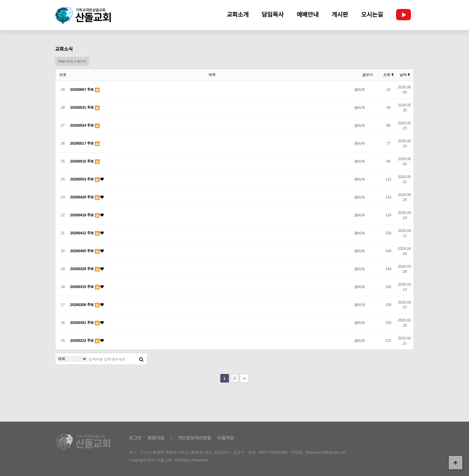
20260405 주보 (83, 251)
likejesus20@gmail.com (326, 452)
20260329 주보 (83, 269)
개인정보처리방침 (194, 438)
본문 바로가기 (0, 0)
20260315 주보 (83, 287)
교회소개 (238, 15)
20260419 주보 (83, 215)
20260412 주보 (83, 233)
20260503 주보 (83, 179)
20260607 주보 (83, 90)
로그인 (135, 438)
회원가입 (156, 438)
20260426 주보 (83, 197)
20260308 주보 (83, 305)
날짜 (405, 75)
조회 (388, 75)
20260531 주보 (83, 108)
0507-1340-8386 (273, 452)
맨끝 (244, 378)
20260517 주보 (83, 143)
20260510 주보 (83, 161)
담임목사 (273, 15)
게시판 (340, 15)
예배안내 (308, 15)
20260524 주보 (83, 125)
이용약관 (226, 438)
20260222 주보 (83, 341)
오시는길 (372, 15)
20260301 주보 (83, 323)
